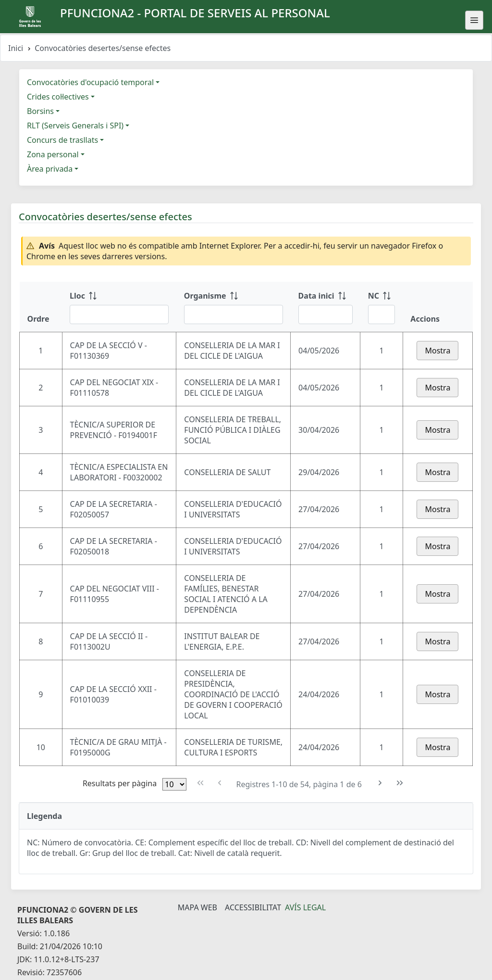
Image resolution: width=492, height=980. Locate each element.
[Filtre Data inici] (326, 314)
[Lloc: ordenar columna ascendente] (119, 307)
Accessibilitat (253, 907)
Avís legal (305, 907)
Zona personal (53, 154)
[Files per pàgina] (174, 784)
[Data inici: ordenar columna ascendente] (326, 307)
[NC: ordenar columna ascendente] (382, 307)
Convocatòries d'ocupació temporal (90, 82)
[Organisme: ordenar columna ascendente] (234, 307)
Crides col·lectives (58, 97)
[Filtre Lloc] (119, 314)
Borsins (40, 111)
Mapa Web (197, 907)
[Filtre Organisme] (234, 314)
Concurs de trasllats (62, 140)
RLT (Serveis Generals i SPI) (75, 126)
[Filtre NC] (382, 314)
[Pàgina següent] (380, 783)
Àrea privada (50, 169)
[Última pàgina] (400, 783)
